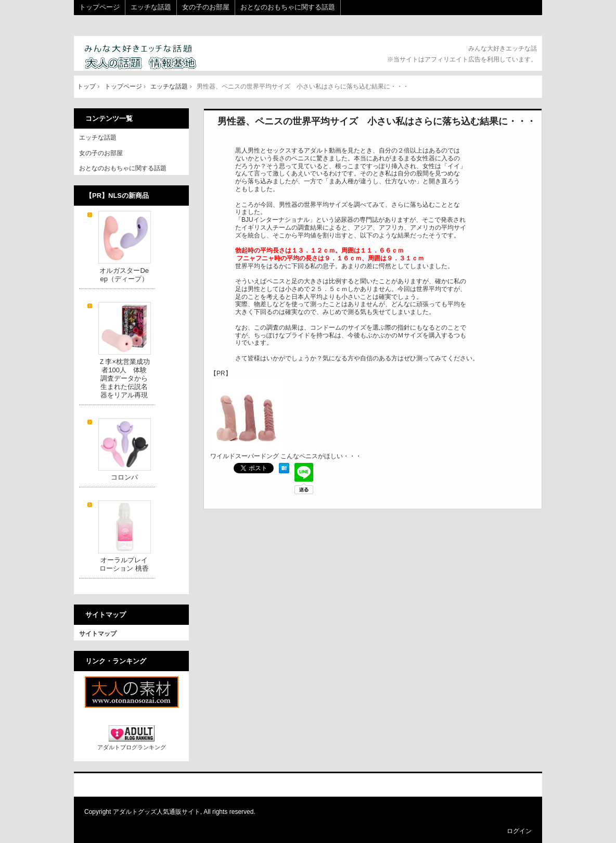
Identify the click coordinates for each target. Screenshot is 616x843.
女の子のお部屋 (206, 7)
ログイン (519, 831)
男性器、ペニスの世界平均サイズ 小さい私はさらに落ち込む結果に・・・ (377, 121)
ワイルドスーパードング (247, 452)
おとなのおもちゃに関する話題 (288, 7)
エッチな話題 (151, 7)
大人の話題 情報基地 (153, 58)
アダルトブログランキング (132, 747)
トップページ (99, 7)
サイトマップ (98, 634)
